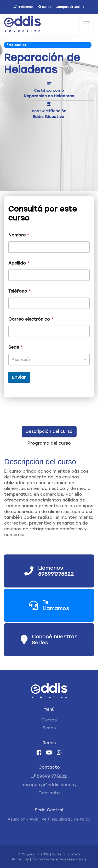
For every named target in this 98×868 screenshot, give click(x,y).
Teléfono (20, 291)
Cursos (49, 720)
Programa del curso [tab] (49, 443)
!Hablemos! (24, 7)
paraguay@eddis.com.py (49, 785)
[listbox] (49, 360)
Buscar (46, 7)
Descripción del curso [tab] (49, 431)
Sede (16, 347)
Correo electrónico (31, 319)
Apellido (19, 263)
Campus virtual (70, 7)
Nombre (19, 235)
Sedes (49, 728)
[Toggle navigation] (87, 24)
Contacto (49, 793)
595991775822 (49, 776)
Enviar (19, 377)
